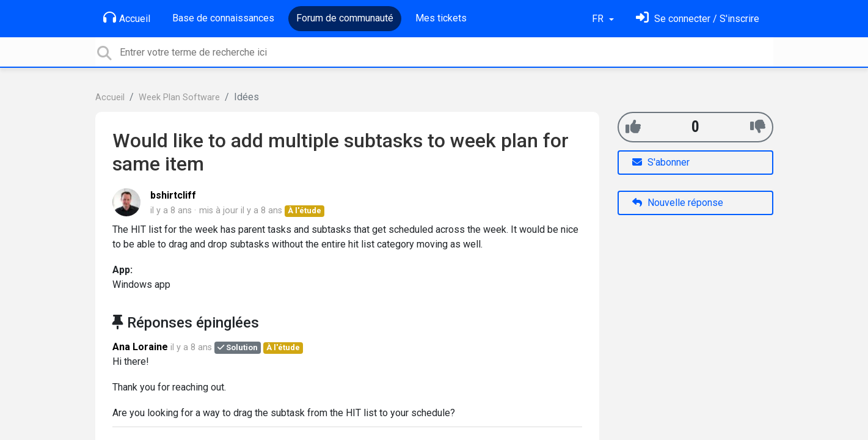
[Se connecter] (698, 19)
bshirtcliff (173, 195)
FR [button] (599, 19)
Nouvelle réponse (678, 203)
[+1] (633, 127)
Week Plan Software (179, 97)
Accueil (127, 18)
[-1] (758, 127)
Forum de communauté (345, 18)
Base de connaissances (223, 18)
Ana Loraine (140, 347)
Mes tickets (441, 18)
